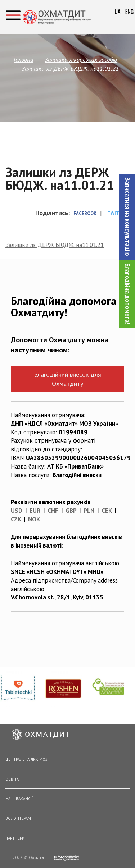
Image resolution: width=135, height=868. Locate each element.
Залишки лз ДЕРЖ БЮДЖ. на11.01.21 (55, 245)
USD (17, 511)
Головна (23, 60)
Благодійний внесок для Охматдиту (67, 379)
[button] (127, 217)
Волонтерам (18, 818)
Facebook (85, 213)
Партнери (15, 838)
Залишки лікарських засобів (81, 60)
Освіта (12, 779)
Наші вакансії (19, 799)
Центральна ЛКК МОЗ (26, 759)
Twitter (118, 213)
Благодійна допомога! (127, 294)
